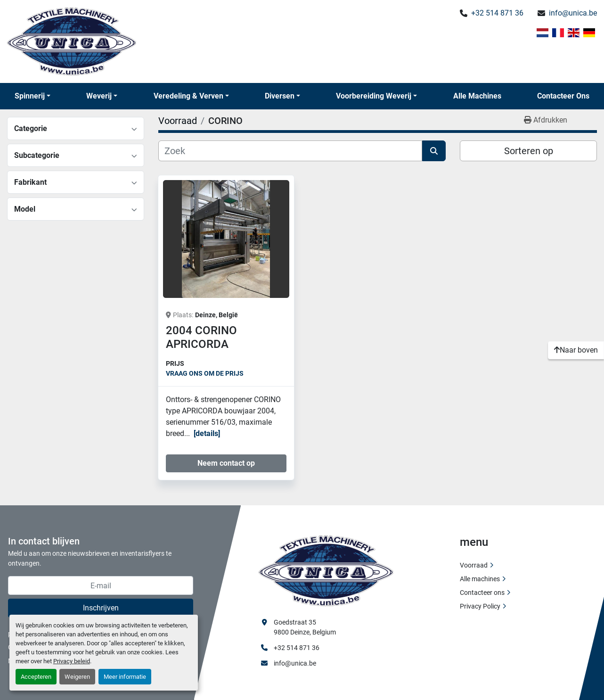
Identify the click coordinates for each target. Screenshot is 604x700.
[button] (33, 96)
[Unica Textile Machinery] (326, 570)
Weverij (99, 96)
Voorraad (474, 565)
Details (207, 433)
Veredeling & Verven (188, 96)
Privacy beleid (72, 661)
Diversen (280, 96)
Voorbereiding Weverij (374, 96)
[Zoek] (290, 151)
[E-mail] (101, 585)
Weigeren (77, 677)
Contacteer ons (563, 96)
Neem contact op (226, 463)
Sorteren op (529, 151)
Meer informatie (125, 677)
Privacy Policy (480, 606)
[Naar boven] (576, 350)
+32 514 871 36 (497, 13)
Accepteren (36, 677)
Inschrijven (101, 608)
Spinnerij (30, 96)
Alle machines (477, 96)
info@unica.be (573, 13)
